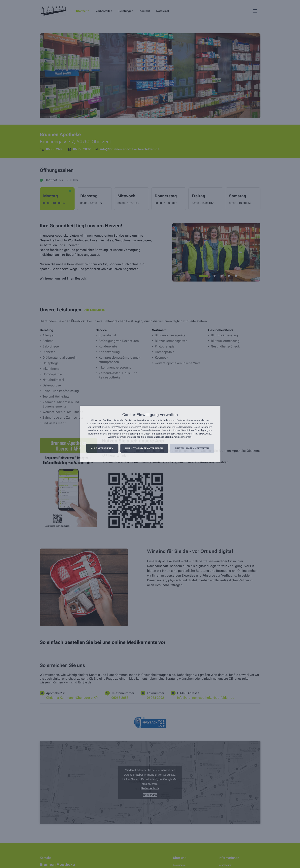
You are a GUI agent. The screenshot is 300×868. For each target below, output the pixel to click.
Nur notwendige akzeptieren (144, 448)
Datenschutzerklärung (166, 437)
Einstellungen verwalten (192, 448)
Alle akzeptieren (102, 448)
